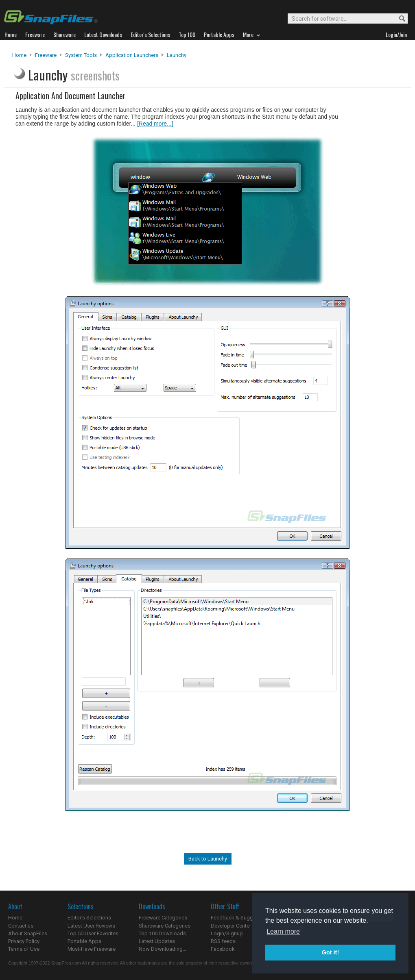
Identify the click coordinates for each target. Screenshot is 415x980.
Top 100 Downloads (162, 933)
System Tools (81, 55)
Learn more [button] (283, 931)
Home (19, 55)
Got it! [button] (330, 952)
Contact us (21, 926)
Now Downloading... (163, 949)
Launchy (177, 55)
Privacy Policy (24, 941)
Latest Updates (157, 941)
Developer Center (231, 926)
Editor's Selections (89, 918)
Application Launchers (132, 55)
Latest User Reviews (91, 926)
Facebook (223, 949)
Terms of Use (24, 949)
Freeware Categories (163, 918)
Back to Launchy (208, 859)
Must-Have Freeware (92, 949)
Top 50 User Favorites (93, 933)
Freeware (46, 55)
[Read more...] (155, 124)
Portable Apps (84, 941)
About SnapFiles (28, 933)
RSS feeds (223, 941)
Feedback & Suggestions (241, 918)
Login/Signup (227, 933)
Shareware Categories (165, 926)
